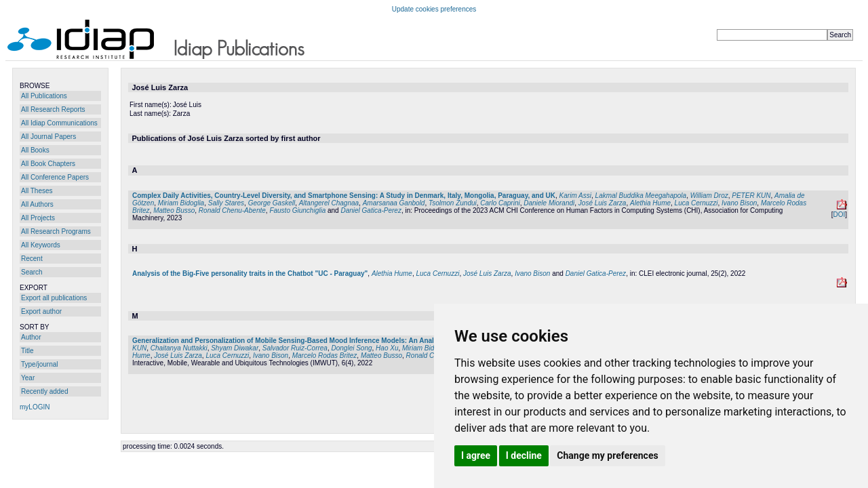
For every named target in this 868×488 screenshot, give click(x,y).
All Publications (44, 96)
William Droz (709, 196)
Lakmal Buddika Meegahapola (641, 196)
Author (31, 337)
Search (32, 272)
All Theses (37, 191)
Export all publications (54, 298)
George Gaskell (272, 203)
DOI (839, 215)
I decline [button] (524, 455)
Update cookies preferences (434, 9)
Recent (32, 259)
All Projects (38, 218)
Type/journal (39, 364)
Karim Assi (575, 196)
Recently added (45, 391)
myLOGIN (35, 407)
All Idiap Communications (59, 123)
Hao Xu (387, 348)
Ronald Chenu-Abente (232, 210)
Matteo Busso (174, 210)
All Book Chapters (48, 164)
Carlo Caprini (500, 203)
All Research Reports (53, 109)
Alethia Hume (650, 203)
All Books (35, 150)
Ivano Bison (739, 203)
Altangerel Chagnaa (329, 203)
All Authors (37, 204)
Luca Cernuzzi (696, 203)
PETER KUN (751, 196)
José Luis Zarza (603, 203)
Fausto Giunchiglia (297, 210)
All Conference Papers (55, 177)
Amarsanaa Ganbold (394, 203)
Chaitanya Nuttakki (179, 348)
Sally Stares (226, 203)
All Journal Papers (48, 137)
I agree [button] (476, 455)
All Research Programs (56, 231)
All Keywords (41, 245)
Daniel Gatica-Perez (371, 210)
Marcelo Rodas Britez (325, 355)
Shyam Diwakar (235, 348)
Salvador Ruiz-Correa (295, 348)
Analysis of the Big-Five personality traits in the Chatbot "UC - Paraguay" (250, 273)
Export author (41, 311)
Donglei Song (352, 348)
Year (28, 378)
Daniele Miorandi (549, 203)
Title (27, 351)
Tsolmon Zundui (453, 203)
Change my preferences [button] (607, 455)
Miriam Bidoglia (181, 203)
